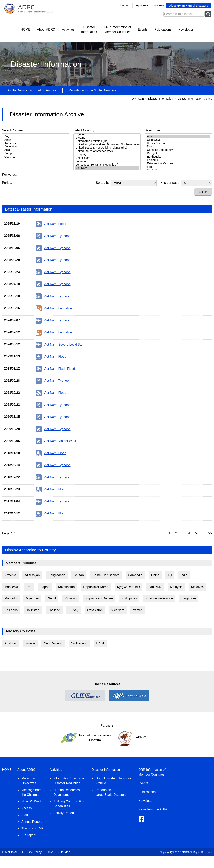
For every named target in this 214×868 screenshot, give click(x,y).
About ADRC (46, 29)
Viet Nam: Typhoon (53, 236)
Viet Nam (107, 168)
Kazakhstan (66, 587)
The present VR (32, 828)
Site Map (64, 852)
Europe (36, 153)
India (184, 575)
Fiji (170, 575)
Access (27, 808)
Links (50, 852)
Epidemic (178, 160)
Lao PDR (155, 587)
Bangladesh (57, 575)
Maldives (197, 587)
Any (36, 136)
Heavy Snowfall (178, 143)
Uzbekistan (107, 158)
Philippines (129, 598)
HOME (26, 29)
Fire (178, 167)
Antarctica (36, 147)
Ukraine (107, 138)
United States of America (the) (107, 151)
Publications (163, 29)
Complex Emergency (178, 150)
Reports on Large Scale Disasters (92, 90)
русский (158, 5)
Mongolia (11, 598)
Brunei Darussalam (106, 575)
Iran (30, 587)
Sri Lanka (11, 610)
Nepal (52, 598)
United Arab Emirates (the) (107, 141)
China (155, 575)
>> (210, 533)
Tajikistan (33, 610)
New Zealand (53, 643)
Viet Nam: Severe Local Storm (61, 345)
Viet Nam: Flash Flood (55, 369)
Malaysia (176, 587)
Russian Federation (159, 598)
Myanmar (32, 598)
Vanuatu (107, 161)
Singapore (189, 598)
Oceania (36, 157)
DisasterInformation (89, 29)
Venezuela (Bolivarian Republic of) (107, 165)
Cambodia (135, 575)
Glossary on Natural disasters (188, 6)
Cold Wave (178, 140)
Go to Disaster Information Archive (32, 90)
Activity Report (64, 813)
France (30, 643)
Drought (178, 153)
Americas (36, 143)
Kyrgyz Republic (129, 587)
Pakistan (71, 598)
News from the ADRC (154, 809)
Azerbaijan (32, 575)
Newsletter (186, 29)
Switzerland (79, 643)
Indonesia (11, 587)
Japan (45, 587)
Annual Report (32, 822)
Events (143, 29)
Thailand (54, 610)
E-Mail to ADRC (12, 852)
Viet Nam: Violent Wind (56, 441)
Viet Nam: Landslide (54, 308)
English (125, 5)
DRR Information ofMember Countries (117, 29)
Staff (25, 815)
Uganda (107, 134)
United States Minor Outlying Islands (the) (107, 148)
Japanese (141, 5)
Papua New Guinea (99, 598)
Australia (11, 643)
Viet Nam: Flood (51, 224)
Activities (68, 29)
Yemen (138, 610)
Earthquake (178, 157)
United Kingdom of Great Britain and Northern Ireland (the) (107, 144)
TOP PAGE (137, 99)
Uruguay (107, 155)
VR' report (29, 835)
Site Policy (35, 852)
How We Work (32, 801)
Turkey (74, 610)
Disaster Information (161, 99)
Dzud (178, 147)
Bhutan (79, 575)
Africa (36, 140)
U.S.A (100, 643)
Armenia (10, 575)
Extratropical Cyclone (178, 163)
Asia (36, 150)
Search (203, 192)
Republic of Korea (96, 587)
